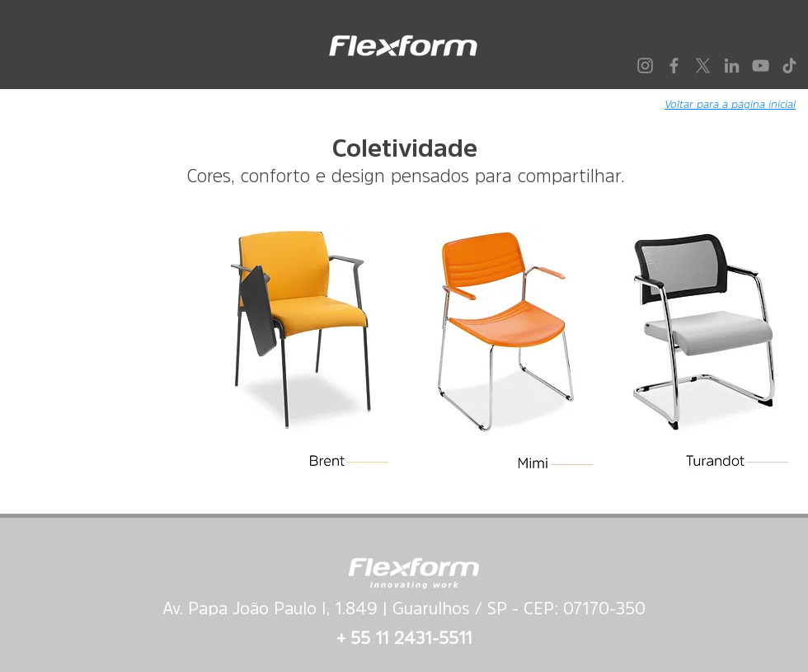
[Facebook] (674, 66)
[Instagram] (645, 66)
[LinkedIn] (732, 66)
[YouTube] (761, 66)
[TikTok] (789, 66)
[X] (703, 66)
